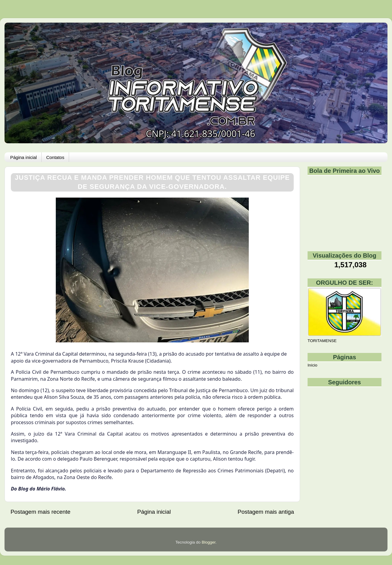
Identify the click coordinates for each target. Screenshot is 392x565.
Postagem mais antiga (266, 512)
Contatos (55, 157)
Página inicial (24, 157)
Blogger (209, 542)
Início (312, 365)
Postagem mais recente (40, 512)
